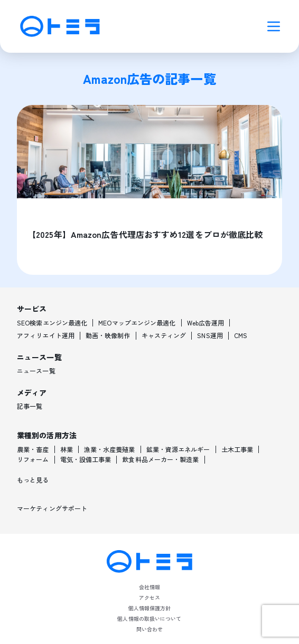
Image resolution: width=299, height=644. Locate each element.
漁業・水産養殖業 (110, 449)
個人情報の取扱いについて (149, 618)
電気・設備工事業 (86, 459)
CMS (241, 335)
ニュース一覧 (36, 371)
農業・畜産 (33, 449)
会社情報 (149, 587)
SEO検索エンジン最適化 (52, 323)
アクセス (149, 597)
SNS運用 (210, 335)
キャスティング (164, 335)
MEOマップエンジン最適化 (137, 323)
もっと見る (33, 480)
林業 (67, 449)
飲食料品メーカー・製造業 (160, 459)
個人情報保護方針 (150, 608)
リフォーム (33, 459)
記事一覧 (30, 406)
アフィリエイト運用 (46, 335)
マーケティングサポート (52, 508)
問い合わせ (150, 629)
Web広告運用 (206, 323)
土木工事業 (237, 449)
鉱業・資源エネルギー (178, 449)
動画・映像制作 (108, 335)
